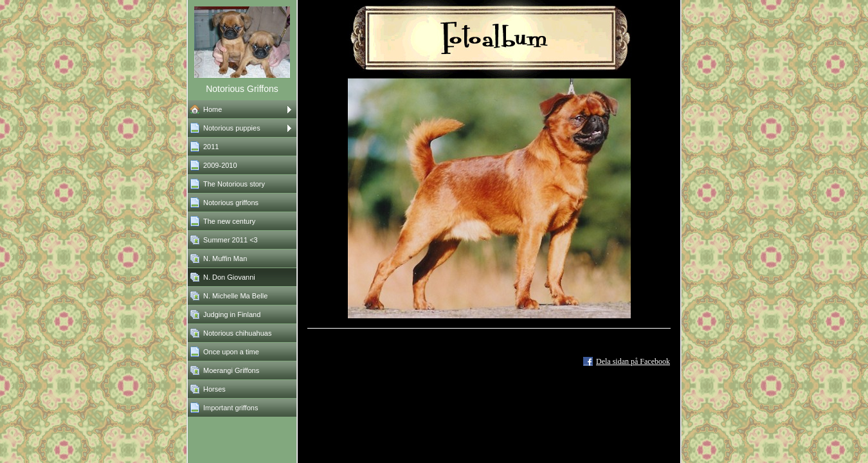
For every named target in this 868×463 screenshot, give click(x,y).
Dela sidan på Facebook (633, 361)
